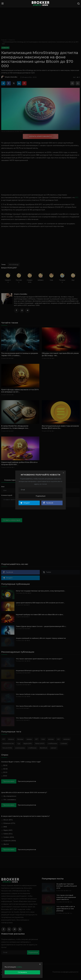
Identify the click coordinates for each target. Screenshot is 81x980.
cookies (19, 967)
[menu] (3, 4)
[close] (40, 964)
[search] (78, 4)
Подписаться (40, 496)
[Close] (63, 473)
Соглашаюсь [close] (22, 972)
